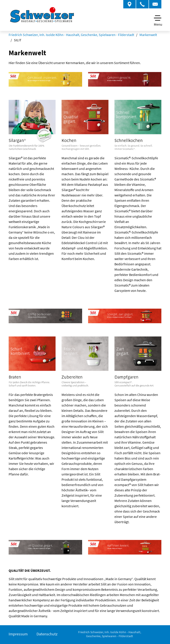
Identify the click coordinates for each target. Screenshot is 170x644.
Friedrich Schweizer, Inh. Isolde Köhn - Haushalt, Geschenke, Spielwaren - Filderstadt (71, 35)
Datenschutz (47, 634)
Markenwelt (148, 35)
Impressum (18, 634)
